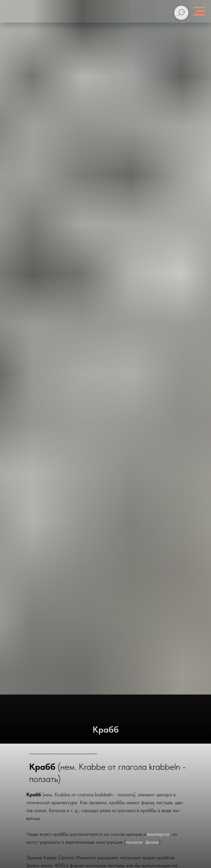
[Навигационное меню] (199, 11)
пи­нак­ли (134, 842)
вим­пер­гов (158, 834)
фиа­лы (152, 842)
